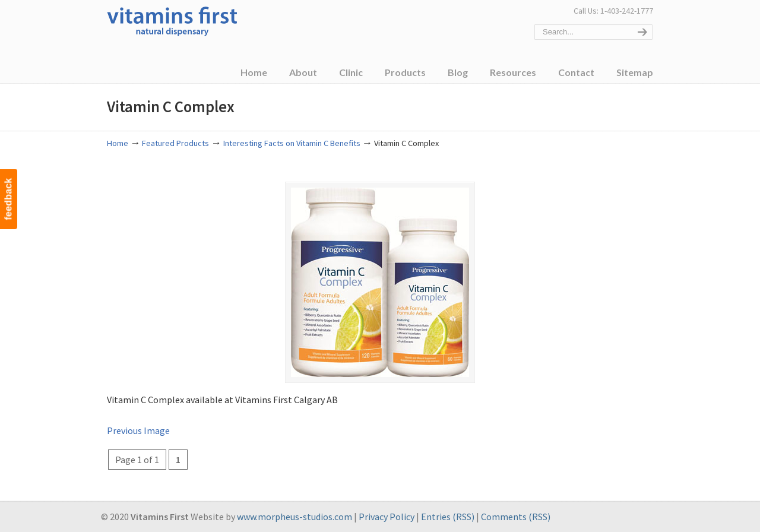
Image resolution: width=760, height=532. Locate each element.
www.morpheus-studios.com (294, 517)
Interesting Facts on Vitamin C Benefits (292, 143)
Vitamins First (172, 20)
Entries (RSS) (448, 517)
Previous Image (138, 430)
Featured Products (175, 143)
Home (118, 143)
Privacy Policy (387, 517)
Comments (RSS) (516, 517)
